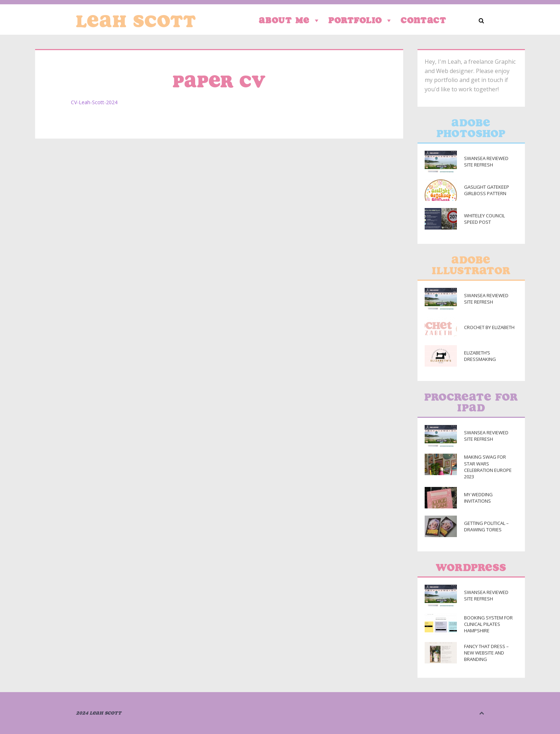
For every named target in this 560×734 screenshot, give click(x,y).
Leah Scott (136, 21)
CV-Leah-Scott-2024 (94, 102)
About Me (290, 20)
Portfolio (361, 20)
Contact (424, 20)
